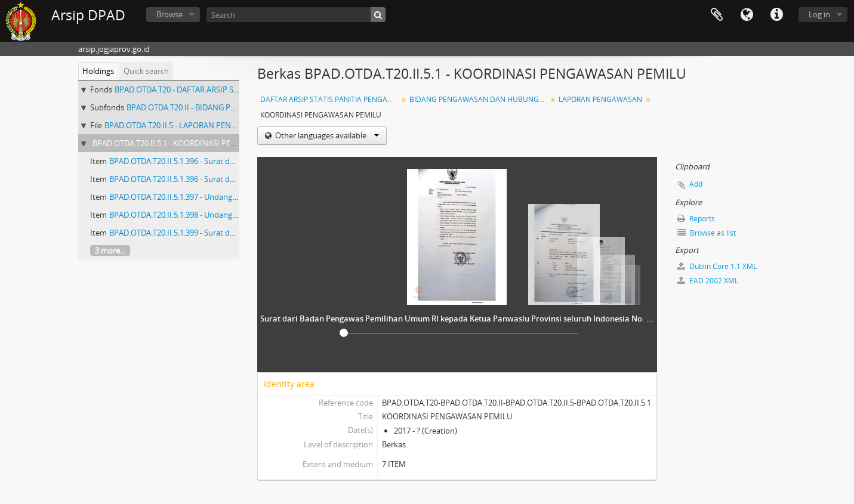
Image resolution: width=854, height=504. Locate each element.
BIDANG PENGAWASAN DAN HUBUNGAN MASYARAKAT (480, 99)
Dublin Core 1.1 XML (717, 266)
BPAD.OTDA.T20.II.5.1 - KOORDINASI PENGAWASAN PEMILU (198, 143)
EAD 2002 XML (708, 281)
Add (696, 184)
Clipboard (717, 15)
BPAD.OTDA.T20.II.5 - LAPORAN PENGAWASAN (186, 125)
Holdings (98, 71)
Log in (819, 14)
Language (747, 15)
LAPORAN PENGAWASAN (600, 99)
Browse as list (707, 233)
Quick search (146, 71)
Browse (169, 14)
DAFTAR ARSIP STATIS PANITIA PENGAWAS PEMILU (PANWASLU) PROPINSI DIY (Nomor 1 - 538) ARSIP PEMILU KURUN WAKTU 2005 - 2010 (330, 99)
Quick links (776, 15)
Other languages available (326, 135)
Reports (696, 219)
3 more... (110, 251)
